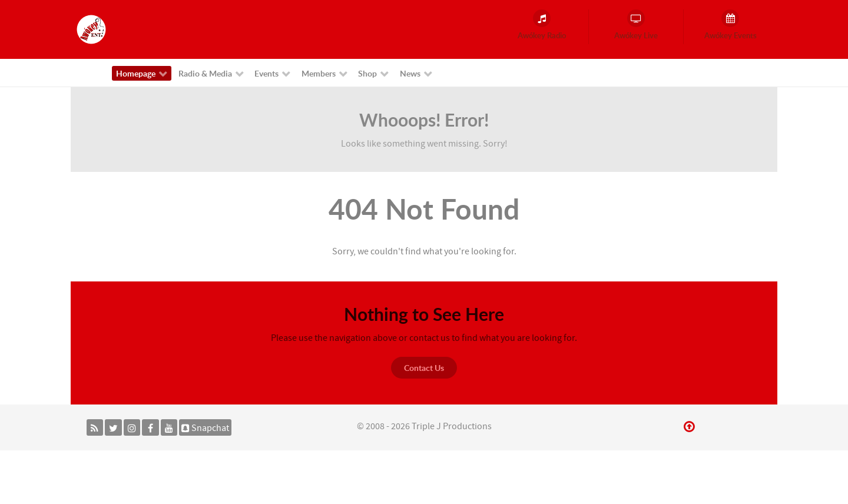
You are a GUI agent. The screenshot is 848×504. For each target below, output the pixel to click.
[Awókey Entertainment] (91, 29)
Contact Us (424, 368)
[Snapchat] (205, 427)
